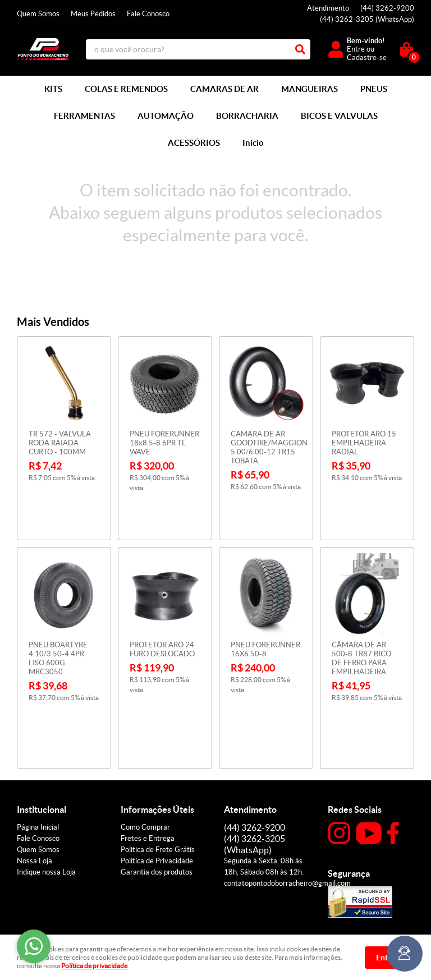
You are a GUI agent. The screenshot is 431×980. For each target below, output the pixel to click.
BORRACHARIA (247, 116)
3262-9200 (387, 8)
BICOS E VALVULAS (339, 116)
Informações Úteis (157, 720)
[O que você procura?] (300, 49)
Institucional (42, 720)
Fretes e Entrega (148, 749)
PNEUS (374, 89)
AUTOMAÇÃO (166, 116)
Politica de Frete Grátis (158, 760)
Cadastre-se (367, 57)
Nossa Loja (35, 771)
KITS (53, 89)
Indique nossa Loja (46, 782)
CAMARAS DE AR (224, 89)
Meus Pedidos (93, 14)
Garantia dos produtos (157, 782)
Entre (356, 49)
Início (253, 143)
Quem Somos (38, 14)
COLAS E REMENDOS (126, 89)
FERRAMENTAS (84, 116)
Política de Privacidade (157, 771)
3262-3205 (367, 19)
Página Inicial (38, 737)
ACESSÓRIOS (194, 143)
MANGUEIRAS (310, 89)
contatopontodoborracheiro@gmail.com (287, 793)
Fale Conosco (148, 14)
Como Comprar (145, 737)
